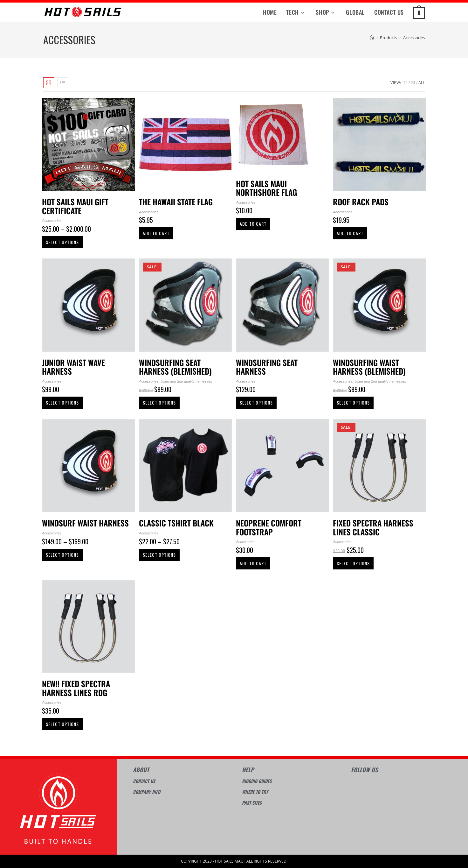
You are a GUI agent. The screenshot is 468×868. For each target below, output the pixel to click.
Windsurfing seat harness (267, 367)
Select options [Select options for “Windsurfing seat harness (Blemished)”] (159, 402)
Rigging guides (257, 781)
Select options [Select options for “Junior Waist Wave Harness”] (62, 402)
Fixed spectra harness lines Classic (373, 527)
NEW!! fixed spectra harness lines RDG (76, 688)
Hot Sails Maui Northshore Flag (266, 188)
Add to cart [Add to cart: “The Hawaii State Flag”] (156, 233)
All (422, 83)
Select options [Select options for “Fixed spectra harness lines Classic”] (353, 563)
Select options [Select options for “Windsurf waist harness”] (62, 555)
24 (413, 83)
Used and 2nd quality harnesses (186, 381)
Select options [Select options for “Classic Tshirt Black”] (159, 555)
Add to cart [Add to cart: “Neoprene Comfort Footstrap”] (253, 563)
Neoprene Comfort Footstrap (269, 527)
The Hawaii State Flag (176, 202)
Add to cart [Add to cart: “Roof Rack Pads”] (350, 233)
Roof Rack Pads (361, 202)
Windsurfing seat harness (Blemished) (175, 367)
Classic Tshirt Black (176, 523)
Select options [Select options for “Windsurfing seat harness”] (256, 402)
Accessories (414, 38)
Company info (147, 792)
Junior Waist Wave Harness (73, 367)
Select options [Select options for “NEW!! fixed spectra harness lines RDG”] (62, 724)
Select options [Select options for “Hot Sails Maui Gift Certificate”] (62, 242)
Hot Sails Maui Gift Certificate (75, 206)
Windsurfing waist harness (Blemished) (369, 367)
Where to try (255, 792)
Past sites (252, 803)
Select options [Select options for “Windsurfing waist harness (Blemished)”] (353, 402)
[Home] (372, 38)
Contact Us (144, 781)
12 (405, 83)
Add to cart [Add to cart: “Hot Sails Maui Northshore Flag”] (253, 224)
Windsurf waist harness (85, 523)
